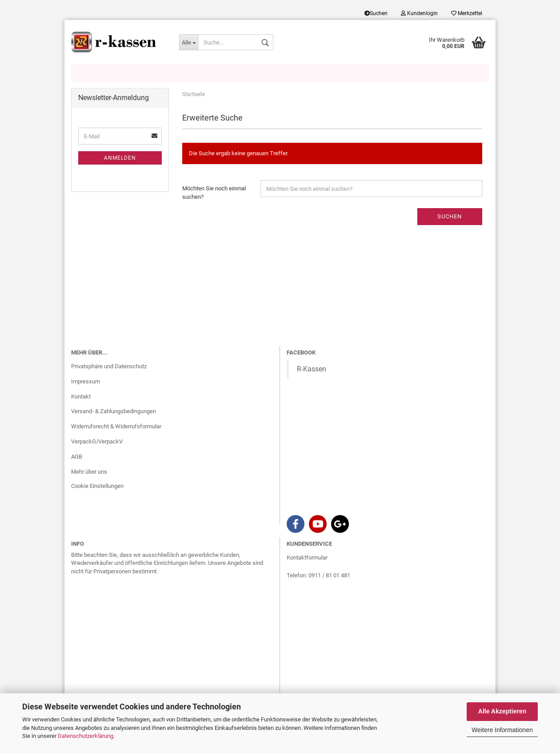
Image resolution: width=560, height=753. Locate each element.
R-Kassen (312, 370)
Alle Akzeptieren (502, 711)
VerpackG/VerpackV (97, 443)
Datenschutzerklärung (86, 736)
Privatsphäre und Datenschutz (109, 368)
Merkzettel (467, 13)
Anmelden (120, 160)
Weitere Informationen (502, 730)
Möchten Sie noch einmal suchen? (214, 194)
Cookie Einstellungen (97, 487)
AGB (77, 458)
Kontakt (81, 398)
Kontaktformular (307, 559)
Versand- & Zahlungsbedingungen (114, 413)
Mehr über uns (89, 473)
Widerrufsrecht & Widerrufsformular (116, 428)
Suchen (376, 13)
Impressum (86, 383)
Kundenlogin (419, 13)
